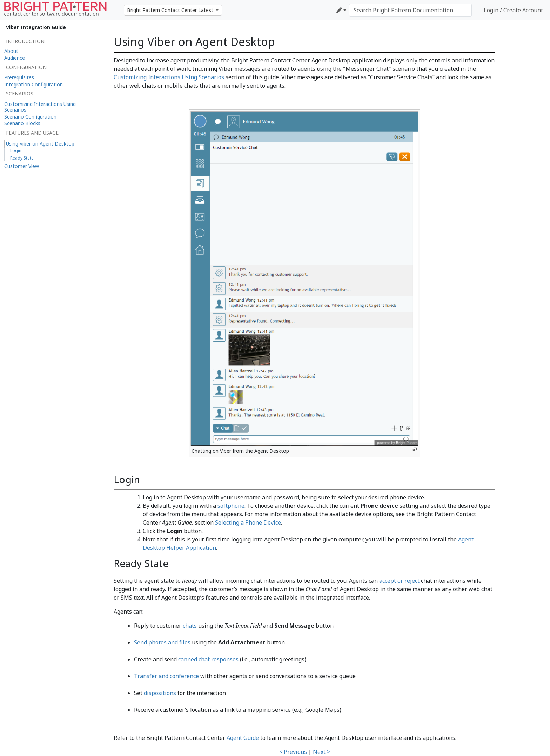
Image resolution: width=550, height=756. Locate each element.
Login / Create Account (513, 10)
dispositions (160, 693)
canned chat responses (208, 659)
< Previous (293, 752)
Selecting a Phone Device (248, 522)
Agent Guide (243, 738)
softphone (231, 506)
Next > (321, 752)
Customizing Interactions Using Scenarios (169, 77)
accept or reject (399, 581)
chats (190, 626)
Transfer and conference (166, 676)
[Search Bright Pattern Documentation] (410, 10)
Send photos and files (162, 642)
